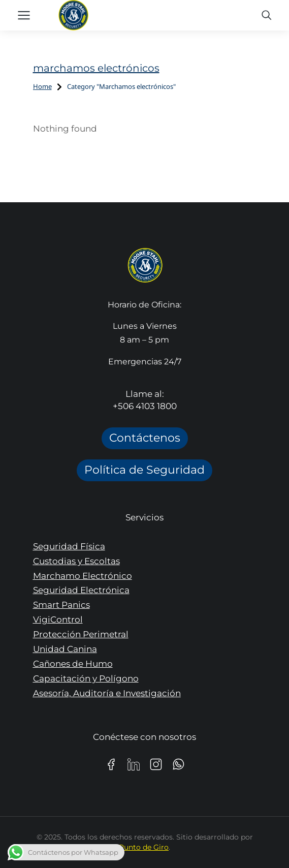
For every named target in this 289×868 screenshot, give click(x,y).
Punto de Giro (144, 847)
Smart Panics (61, 605)
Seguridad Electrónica (81, 590)
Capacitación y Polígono (86, 678)
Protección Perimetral (81, 634)
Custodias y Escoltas (76, 561)
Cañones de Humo (73, 664)
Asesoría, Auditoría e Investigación (107, 693)
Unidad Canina (65, 649)
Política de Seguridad (144, 470)
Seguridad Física (69, 546)
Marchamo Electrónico (83, 576)
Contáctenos (145, 438)
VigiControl (58, 619)
